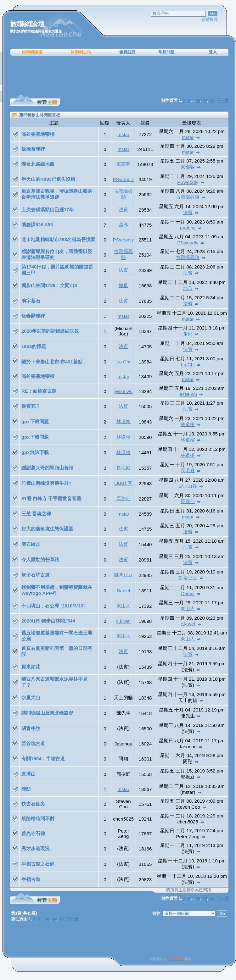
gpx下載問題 (35, 421)
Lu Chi (123, 362)
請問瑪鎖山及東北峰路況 (47, 713)
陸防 (26, 789)
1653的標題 (34, 346)
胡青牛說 (31, 728)
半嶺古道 (31, 879)
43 (198, 898)
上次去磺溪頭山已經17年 (48, 210)
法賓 (123, 210)
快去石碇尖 (33, 804)
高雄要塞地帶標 (38, 134)
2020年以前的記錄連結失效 (50, 331)
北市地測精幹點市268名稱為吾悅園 (58, 239)
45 (211, 898)
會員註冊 (127, 52)
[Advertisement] (119, 75)
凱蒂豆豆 (123, 575)
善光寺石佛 (33, 833)
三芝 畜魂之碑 (36, 514)
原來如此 (31, 667)
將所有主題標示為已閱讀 (189, 890)
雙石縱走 (31, 544)
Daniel (124, 591)
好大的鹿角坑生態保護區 (47, 529)
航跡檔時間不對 (38, 819)
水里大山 (31, 698)
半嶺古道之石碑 (38, 864)
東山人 (124, 606)
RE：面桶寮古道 (39, 391)
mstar (123, 134)
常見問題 (166, 52)
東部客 (124, 164)
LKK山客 (123, 483)
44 (205, 898)
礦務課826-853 (37, 225)
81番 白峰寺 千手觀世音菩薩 (51, 498)
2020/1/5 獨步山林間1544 (48, 621)
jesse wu (123, 391)
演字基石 (31, 301)
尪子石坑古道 (36, 575)
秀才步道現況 (36, 848)
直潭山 (28, 774)
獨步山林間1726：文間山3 (49, 285)
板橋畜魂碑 (33, 149)
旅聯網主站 (81, 52)
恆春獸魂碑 (33, 316)
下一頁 (222, 898)
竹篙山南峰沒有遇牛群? (46, 483)
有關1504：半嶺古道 (43, 759)
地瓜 (123, 285)
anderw (188, 228)
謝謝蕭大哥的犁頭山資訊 (47, 468)
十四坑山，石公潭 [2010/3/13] (53, 606)
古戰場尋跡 (188, 197)
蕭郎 (123, 225)
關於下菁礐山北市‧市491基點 (52, 362)
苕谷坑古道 (33, 743)
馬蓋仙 (124, 498)
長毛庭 (124, 468)
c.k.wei (123, 621)
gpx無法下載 (35, 452)
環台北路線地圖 (38, 164)
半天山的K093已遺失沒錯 (48, 179)
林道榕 (124, 421)
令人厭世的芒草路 (40, 559)
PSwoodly (124, 179)
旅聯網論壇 (32, 52)
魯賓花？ (31, 406)
